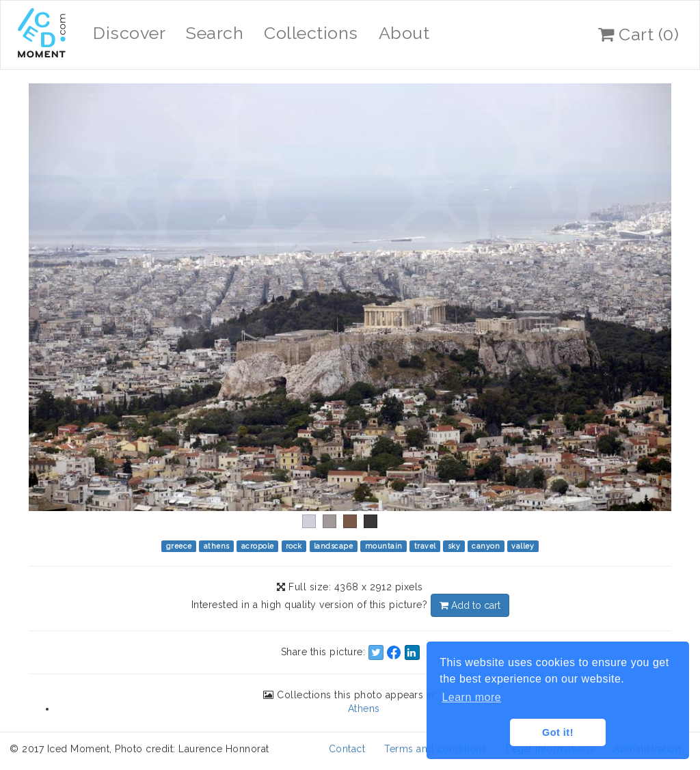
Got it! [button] (558, 732)
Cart (638, 34)
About (404, 33)
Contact (347, 749)
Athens (364, 709)
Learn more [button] (471, 697)
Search (215, 33)
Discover (129, 33)
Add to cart (470, 605)
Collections (311, 33)
